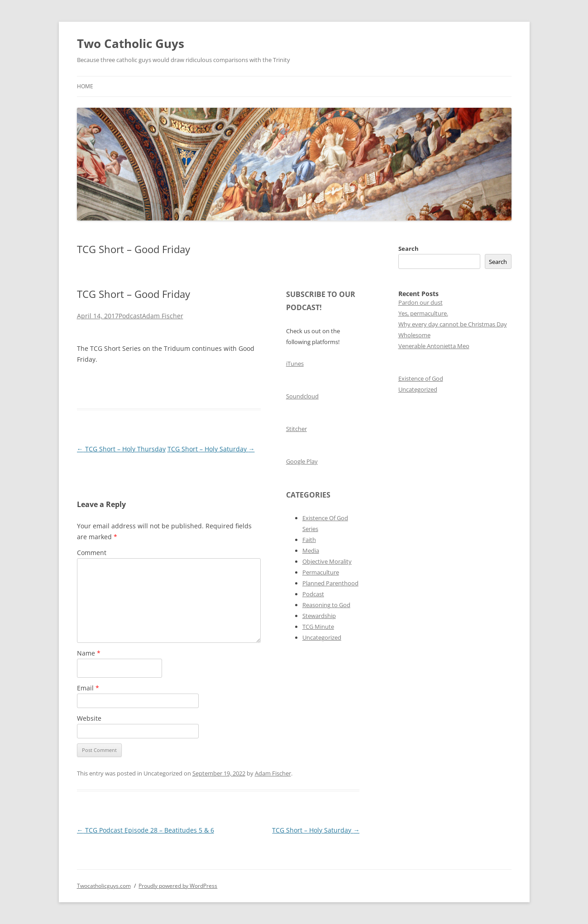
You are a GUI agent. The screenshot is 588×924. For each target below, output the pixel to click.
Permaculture (321, 572)
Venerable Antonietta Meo (434, 346)
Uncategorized (322, 637)
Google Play (302, 461)
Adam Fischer (163, 316)
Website (89, 718)
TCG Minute (318, 627)
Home (85, 86)
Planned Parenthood (330, 583)
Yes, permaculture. (423, 313)
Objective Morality (327, 561)
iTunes (295, 364)
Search (409, 249)
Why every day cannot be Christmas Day (453, 324)
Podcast (130, 316)
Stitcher (296, 429)
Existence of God (421, 378)
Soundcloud (302, 396)
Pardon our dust (421, 302)
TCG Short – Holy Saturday (211, 449)
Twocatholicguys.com (104, 886)
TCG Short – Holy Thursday (121, 449)
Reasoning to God (326, 605)
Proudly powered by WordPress (178, 886)
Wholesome (414, 335)
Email (88, 688)
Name (89, 653)
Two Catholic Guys (131, 43)
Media (311, 551)
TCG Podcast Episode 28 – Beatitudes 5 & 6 (146, 830)
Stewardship (319, 616)
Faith (309, 540)
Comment (92, 553)
